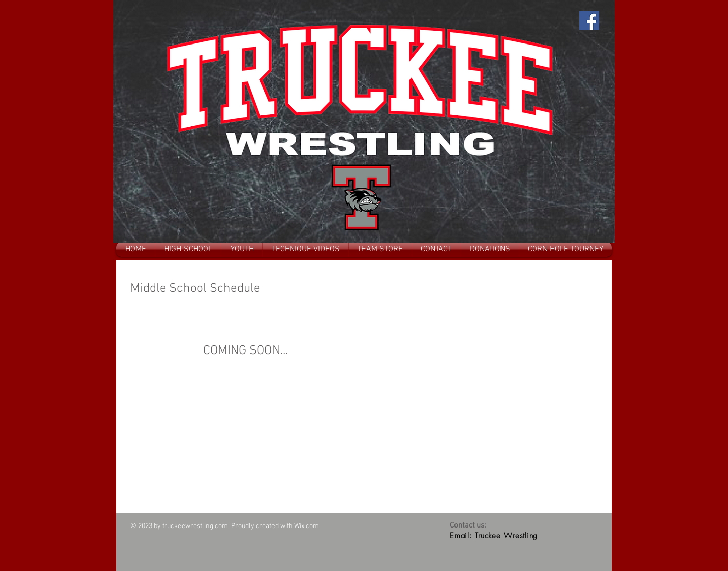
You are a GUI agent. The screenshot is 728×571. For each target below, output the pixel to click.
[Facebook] (589, 20)
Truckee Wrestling (506, 536)
